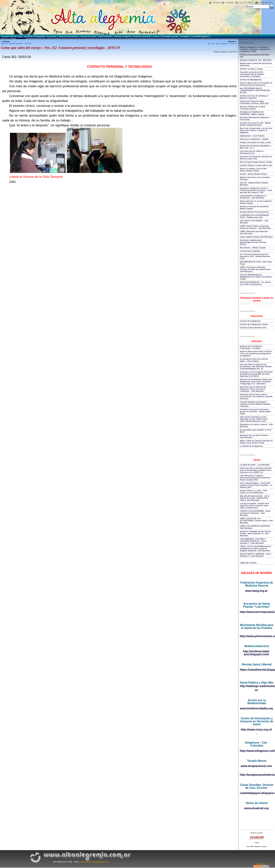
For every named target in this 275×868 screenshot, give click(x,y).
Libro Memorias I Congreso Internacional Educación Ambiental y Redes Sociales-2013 (255, 478)
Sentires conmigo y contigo (251, 69)
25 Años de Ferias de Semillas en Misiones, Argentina (254, 97)
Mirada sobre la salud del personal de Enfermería (256, 64)
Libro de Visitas (246, 3)
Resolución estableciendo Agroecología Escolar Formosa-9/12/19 (253, 242)
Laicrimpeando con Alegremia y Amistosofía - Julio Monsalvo (253, 197)
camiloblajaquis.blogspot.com (257, 793)
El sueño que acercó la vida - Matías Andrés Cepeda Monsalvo (255, 124)
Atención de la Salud (88, 36)
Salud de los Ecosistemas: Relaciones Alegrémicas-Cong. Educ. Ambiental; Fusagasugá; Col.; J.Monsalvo (256, 381)
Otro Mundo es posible (170, 36)
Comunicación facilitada (250, 251)
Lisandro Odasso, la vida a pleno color (256, 165)
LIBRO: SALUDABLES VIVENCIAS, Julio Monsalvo (255, 527)
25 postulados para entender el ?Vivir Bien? (256, 431)
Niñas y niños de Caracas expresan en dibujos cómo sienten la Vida (256, 442)
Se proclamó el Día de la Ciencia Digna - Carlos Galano (254, 360)
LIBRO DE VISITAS (248, 563)
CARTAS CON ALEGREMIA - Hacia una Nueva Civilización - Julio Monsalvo (255, 513)
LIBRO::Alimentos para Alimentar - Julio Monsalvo (254, 232)
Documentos (52, 36)
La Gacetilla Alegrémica (200, 36)
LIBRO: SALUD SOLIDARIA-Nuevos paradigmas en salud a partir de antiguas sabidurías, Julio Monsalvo (255, 548)
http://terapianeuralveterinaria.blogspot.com (257, 775)
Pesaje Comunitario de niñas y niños (255, 142)
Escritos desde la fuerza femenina (254, 212)
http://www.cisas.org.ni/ (256, 730)
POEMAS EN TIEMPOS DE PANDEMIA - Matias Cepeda (252, 113)
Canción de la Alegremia (250, 321)
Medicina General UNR (142, 36)
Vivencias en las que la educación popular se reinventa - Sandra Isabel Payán (255, 411)
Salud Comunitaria (105, 36)
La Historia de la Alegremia (251, 446)
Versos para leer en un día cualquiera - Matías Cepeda (256, 202)
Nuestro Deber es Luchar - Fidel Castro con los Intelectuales (253, 492)
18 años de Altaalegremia (251, 80)
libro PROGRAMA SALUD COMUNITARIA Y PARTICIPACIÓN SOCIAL (255, 90)
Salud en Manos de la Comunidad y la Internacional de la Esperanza (256, 84)
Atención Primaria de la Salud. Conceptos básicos (253, 108)
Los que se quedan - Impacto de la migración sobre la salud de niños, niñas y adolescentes (255, 506)
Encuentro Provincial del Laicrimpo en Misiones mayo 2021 (256, 158)
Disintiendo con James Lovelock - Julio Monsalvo (256, 425)
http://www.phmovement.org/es (257, 636)
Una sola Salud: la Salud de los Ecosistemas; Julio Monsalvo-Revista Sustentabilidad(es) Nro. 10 (256, 366)
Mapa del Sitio (266, 3)
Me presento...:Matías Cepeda (253, 248)
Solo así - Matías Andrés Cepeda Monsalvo (254, 184)
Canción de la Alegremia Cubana (254, 324)
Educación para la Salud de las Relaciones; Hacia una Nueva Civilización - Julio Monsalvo (253, 389)
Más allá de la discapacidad (35, 36)
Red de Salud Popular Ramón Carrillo (256, 162)
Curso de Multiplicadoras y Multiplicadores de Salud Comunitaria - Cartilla (256, 277)
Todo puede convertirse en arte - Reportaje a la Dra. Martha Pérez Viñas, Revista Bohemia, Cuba (254, 419)
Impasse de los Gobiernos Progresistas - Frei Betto (251, 347)
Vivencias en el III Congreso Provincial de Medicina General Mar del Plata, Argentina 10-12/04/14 (256, 374)
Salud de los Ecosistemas (68, 36)
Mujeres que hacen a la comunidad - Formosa (255, 178)
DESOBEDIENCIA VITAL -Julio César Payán (256, 263)
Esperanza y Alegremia (123, 36)
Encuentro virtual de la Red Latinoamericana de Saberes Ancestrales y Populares (252, 74)
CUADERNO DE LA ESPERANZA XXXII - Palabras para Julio (254, 216)
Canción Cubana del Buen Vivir (253, 328)
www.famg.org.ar (256, 591)
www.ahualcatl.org (256, 808)
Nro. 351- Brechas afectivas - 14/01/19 (16, 43)
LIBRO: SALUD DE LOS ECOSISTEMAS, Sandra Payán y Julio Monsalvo (256, 521)
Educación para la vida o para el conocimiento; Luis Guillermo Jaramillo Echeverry (256, 396)
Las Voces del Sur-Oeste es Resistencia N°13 (252, 152)
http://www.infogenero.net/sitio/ (257, 751)
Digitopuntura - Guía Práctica (252, 136)
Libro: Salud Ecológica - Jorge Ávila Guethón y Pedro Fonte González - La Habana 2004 (256, 485)
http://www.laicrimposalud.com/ (257, 612)
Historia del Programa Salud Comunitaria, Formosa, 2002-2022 (254, 102)
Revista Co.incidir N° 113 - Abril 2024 (256, 60)
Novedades (185, 36)
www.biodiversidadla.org (256, 708)
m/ (256, 690)
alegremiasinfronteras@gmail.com (94, 862)
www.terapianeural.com (256, 766)
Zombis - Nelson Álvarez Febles (253, 174)
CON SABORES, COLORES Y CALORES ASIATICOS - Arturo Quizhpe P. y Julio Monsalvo (253, 541)
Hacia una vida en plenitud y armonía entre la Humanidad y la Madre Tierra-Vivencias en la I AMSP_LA (256, 470)
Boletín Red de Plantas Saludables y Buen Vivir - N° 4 (255, 147)
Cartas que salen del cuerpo (12, 36)
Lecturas (156, 36)
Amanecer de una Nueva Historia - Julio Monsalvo (255, 436)
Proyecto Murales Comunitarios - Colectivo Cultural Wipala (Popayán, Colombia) (255, 404)
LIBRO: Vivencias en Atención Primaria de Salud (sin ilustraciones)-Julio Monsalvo (255, 269)
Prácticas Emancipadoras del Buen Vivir (255, 56)
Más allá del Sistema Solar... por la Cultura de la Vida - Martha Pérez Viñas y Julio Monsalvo (255, 498)
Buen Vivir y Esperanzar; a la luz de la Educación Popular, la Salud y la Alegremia (256, 130)
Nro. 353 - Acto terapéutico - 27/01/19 (222, 43)
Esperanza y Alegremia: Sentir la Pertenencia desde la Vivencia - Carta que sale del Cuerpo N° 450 (256, 190)
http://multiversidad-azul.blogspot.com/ (256, 653)
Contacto (229, 3)
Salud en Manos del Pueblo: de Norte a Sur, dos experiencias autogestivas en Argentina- (256, 354)
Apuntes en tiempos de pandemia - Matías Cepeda (255, 207)
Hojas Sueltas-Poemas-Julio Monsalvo (256, 237)
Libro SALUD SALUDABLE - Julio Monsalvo (254, 222)
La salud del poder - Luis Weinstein (255, 465)
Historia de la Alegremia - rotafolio (254, 139)
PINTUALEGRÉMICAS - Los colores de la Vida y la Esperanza (255, 283)
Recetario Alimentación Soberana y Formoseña (255, 118)
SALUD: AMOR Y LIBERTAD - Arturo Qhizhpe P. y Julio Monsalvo (255, 555)
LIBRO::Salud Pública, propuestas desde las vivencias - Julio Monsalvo (255, 227)
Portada (216, 3)
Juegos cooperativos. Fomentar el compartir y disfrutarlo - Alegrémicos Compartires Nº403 (255, 49)
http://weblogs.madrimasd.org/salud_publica (257, 686)
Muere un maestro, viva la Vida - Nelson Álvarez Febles (254, 170)
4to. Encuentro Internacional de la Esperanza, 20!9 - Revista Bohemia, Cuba (255, 256)
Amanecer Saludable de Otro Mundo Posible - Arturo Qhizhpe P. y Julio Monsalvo (255, 533)
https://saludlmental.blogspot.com (257, 670)
